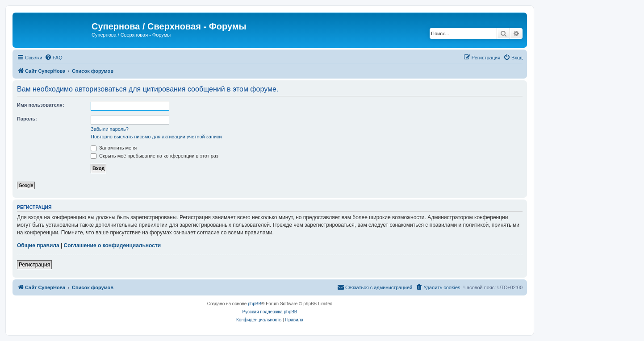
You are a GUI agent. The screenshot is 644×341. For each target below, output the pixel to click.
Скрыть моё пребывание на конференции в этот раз (155, 156)
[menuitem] (54, 58)
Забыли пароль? (110, 129)
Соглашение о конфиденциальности (113, 245)
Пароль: (27, 119)
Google (26, 185)
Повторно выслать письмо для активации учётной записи (156, 137)
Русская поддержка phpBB (270, 312)
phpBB (255, 304)
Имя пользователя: (41, 105)
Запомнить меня (114, 148)
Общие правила (38, 245)
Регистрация (34, 265)
